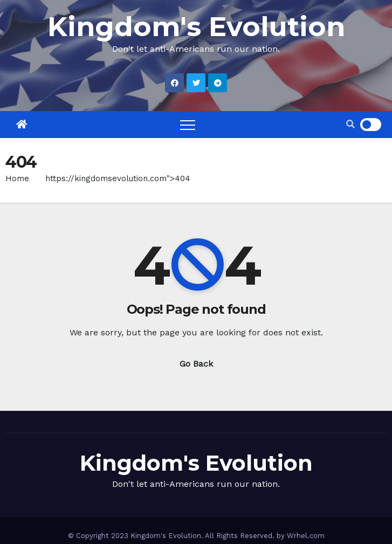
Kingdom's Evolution (196, 27)
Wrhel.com (306, 536)
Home (17, 178)
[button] (350, 124)
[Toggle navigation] (188, 125)
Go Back (196, 364)
